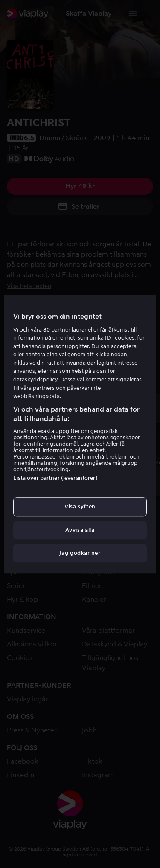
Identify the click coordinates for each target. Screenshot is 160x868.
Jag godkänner (80, 553)
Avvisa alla (80, 530)
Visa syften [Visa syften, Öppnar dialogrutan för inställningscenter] (80, 507)
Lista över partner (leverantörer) (55, 478)
